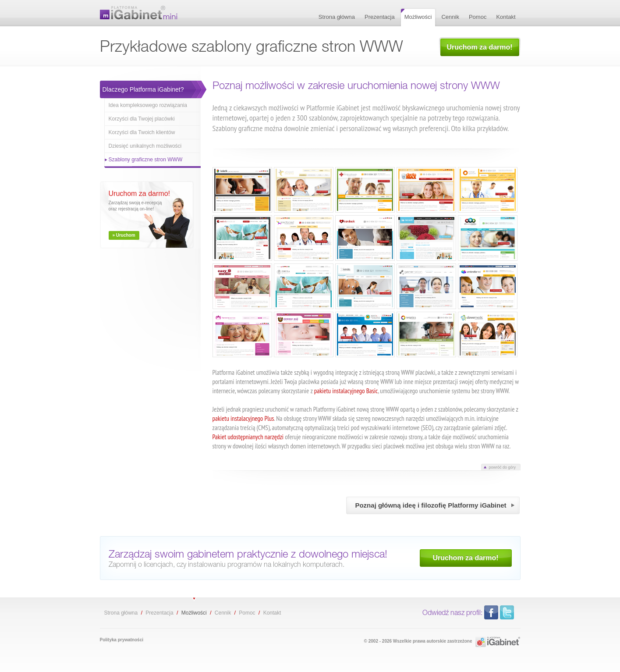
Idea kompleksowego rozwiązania (148, 105)
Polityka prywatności (122, 640)
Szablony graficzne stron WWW (146, 160)
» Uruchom (124, 235)
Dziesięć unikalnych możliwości (145, 146)
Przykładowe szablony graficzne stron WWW (152, 13)
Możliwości (194, 613)
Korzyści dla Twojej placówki (142, 119)
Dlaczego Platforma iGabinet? (143, 89)
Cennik (223, 613)
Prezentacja (159, 613)
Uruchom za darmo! (479, 47)
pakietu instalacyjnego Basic (346, 391)
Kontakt (272, 613)
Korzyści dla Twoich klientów (142, 132)
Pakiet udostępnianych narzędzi (248, 437)
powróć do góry (503, 467)
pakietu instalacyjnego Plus (243, 418)
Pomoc (247, 613)
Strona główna (121, 613)
